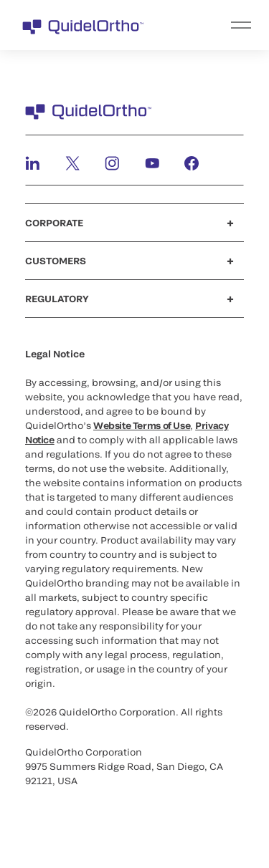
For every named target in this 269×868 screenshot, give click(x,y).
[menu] (223, 25)
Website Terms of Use (142, 425)
